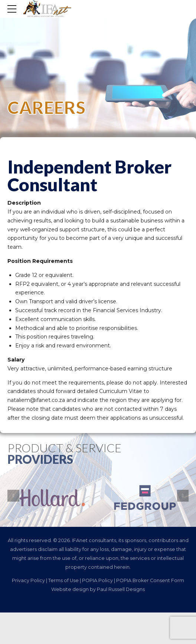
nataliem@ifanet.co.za (36, 400)
